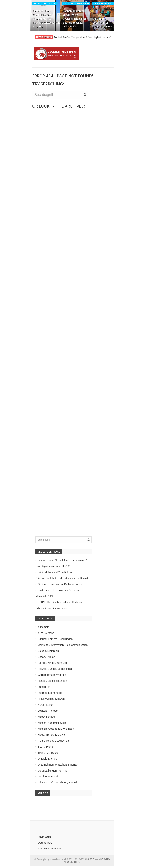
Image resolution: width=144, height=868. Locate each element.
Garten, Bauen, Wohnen (42, 3)
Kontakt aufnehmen (46, 849)
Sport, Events (43, 747)
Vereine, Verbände (46, 777)
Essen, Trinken (44, 657)
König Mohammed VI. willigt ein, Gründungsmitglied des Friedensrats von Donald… (71, 19)
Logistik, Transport (46, 711)
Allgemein (41, 627)
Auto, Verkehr (43, 633)
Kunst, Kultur (42, 705)
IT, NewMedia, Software (49, 699)
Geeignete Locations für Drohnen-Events (99, 23)
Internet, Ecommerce (47, 693)
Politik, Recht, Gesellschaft (73, 3)
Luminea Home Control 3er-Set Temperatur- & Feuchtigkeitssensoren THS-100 (41, 19)
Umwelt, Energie (45, 759)
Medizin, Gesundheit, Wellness (53, 729)
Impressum (41, 837)
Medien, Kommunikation (49, 723)
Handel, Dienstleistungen (102, 3)
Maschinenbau (43, 717)
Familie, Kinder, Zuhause (49, 663)
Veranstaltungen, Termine (50, 771)
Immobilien (41, 687)
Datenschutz (42, 843)
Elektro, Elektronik (45, 651)
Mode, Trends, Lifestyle (48, 735)
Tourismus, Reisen (46, 753)
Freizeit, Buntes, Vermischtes (52, 669)
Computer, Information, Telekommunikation (60, 645)
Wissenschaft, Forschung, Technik (55, 783)
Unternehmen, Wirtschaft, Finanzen (55, 765)
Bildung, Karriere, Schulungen (52, 639)
